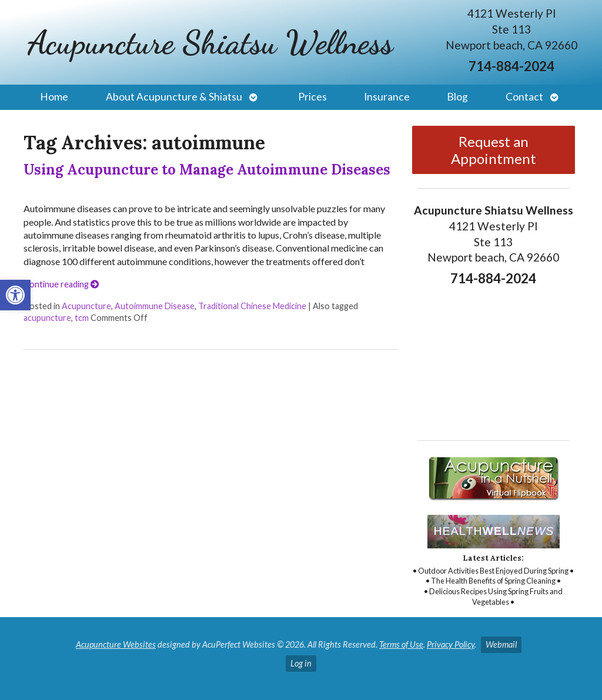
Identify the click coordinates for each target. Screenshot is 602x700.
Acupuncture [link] (86, 306)
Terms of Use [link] (401, 644)
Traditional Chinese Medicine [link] (252, 306)
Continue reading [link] (61, 284)
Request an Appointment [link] (494, 150)
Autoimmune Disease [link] (155, 306)
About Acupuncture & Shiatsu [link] (174, 97)
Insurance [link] (387, 97)
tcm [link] (82, 318)
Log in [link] (301, 663)
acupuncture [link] (47, 318)
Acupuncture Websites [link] (116, 644)
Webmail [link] (501, 644)
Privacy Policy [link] (451, 644)
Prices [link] (312, 97)
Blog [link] (457, 97)
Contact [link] (524, 97)
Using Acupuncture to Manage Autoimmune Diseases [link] (207, 170)
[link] (15, 295)
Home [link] (54, 97)
